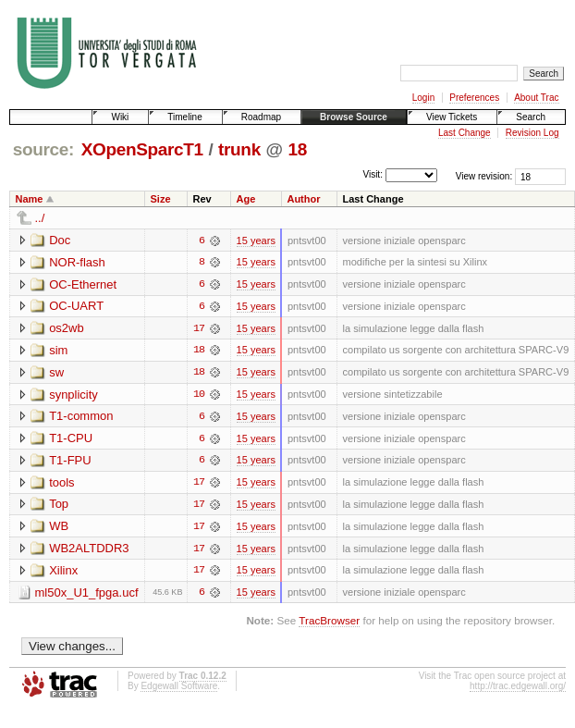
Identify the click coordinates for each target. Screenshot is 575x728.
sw (56, 373)
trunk (239, 149)
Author (303, 199)
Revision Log (532, 133)
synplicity (73, 395)
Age (246, 199)
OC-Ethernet (83, 284)
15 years (256, 241)
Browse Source (354, 117)
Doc (60, 240)
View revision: (484, 176)
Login (423, 98)
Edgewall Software (179, 690)
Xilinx (63, 573)
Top (59, 506)
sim (58, 351)
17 (199, 329)
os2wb (67, 329)
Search (531, 117)
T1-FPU (70, 462)
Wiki (120, 117)
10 (199, 396)
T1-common (81, 418)
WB (59, 529)
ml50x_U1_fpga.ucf (87, 595)
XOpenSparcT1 (142, 149)
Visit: (373, 175)
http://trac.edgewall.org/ (518, 690)
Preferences (474, 98)
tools (61, 484)
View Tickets (452, 117)
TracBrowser (329, 624)
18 (297, 149)
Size (161, 199)
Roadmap (261, 117)
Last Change (465, 133)
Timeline (184, 117)
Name (30, 199)
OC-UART (76, 307)
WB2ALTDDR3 (89, 551)
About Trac (536, 98)
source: (43, 149)
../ (40, 218)
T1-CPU (71, 440)
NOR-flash (77, 262)
